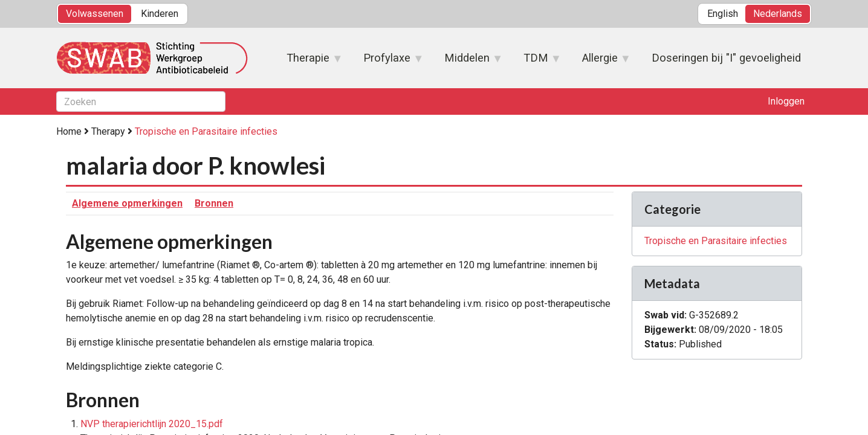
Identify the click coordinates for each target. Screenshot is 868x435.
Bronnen (214, 203)
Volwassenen (95, 14)
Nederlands (778, 14)
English (723, 14)
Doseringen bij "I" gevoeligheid (726, 58)
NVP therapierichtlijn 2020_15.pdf (152, 424)
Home (69, 131)
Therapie (309, 62)
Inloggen (786, 101)
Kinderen (160, 14)
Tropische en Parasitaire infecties (206, 131)
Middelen (468, 62)
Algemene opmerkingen (127, 203)
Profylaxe (387, 62)
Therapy (108, 131)
